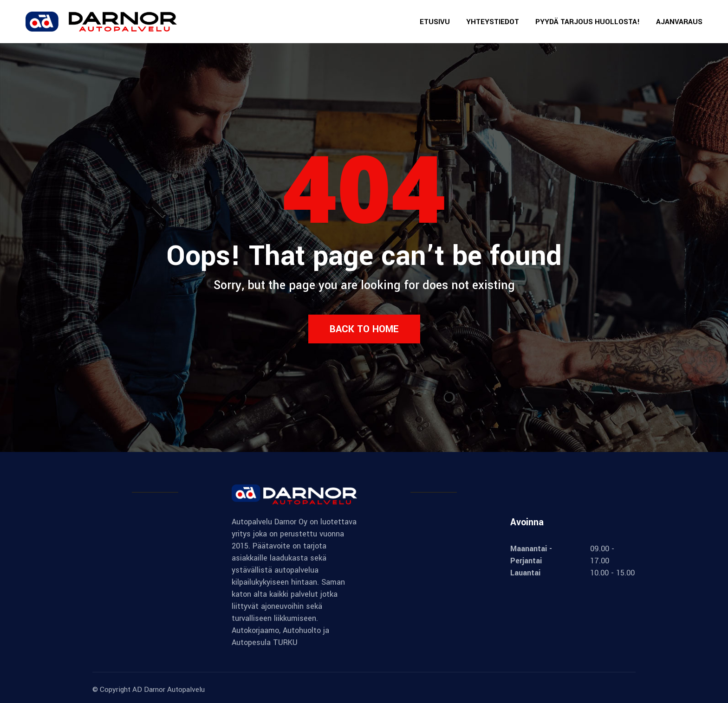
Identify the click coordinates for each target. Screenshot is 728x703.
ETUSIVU (435, 22)
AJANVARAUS (679, 22)
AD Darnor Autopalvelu (169, 690)
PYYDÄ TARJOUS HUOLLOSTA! (588, 22)
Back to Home (364, 329)
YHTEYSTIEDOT (493, 22)
